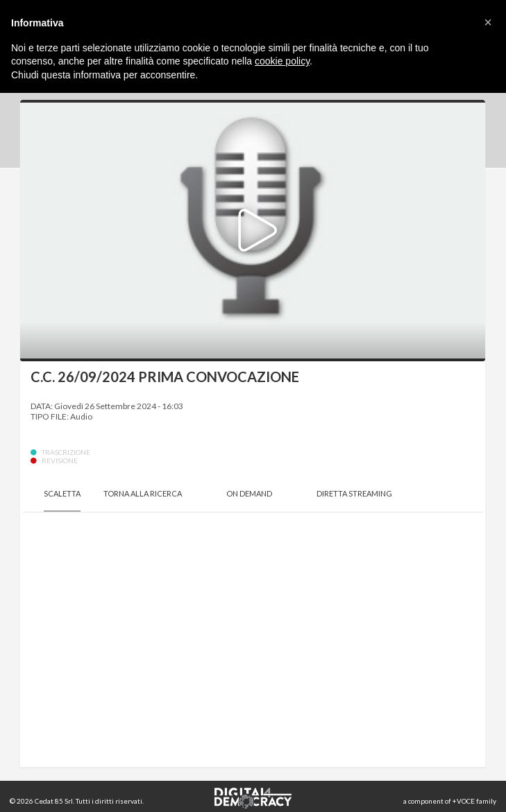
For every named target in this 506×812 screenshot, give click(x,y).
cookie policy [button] (282, 61)
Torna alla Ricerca (143, 493)
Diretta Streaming (354, 493)
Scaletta (62, 493)
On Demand (249, 493)
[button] (488, 22)
